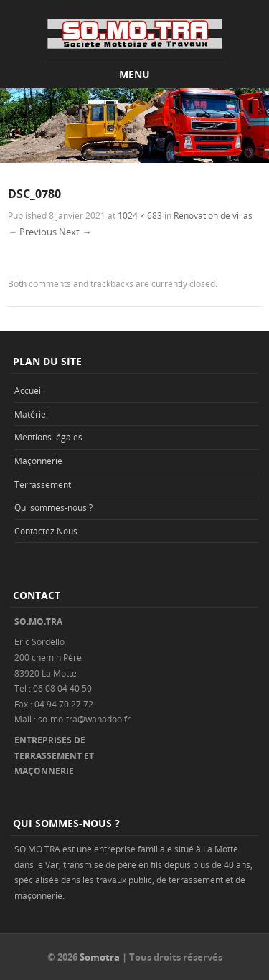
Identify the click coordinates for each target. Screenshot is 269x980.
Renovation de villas (213, 215)
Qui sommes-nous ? (53, 507)
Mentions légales (48, 437)
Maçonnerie (38, 461)
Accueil (29, 390)
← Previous (32, 232)
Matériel (31, 414)
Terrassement (43, 484)
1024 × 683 (140, 215)
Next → (75, 232)
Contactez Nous (46, 531)
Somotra (100, 957)
